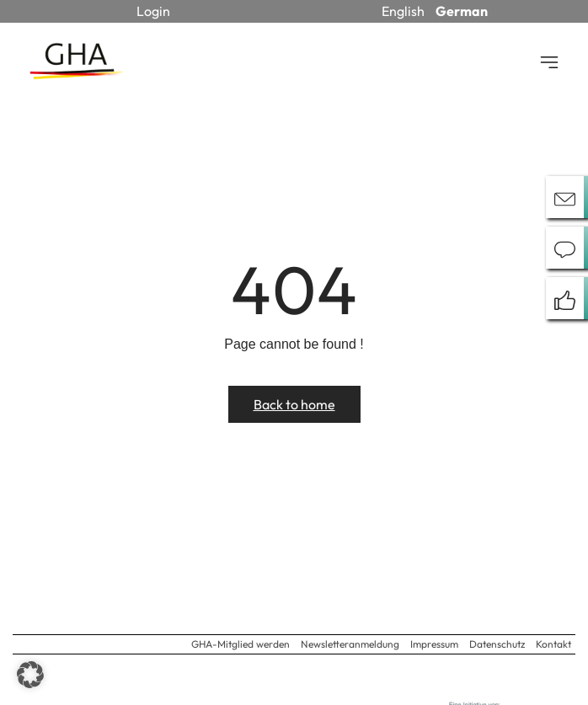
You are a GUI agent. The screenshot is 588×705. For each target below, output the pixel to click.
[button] (30, 675)
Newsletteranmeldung (350, 644)
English (403, 11)
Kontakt (553, 644)
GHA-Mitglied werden (241, 644)
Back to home (294, 404)
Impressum (434, 644)
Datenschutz (497, 644)
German (462, 11)
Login (153, 11)
